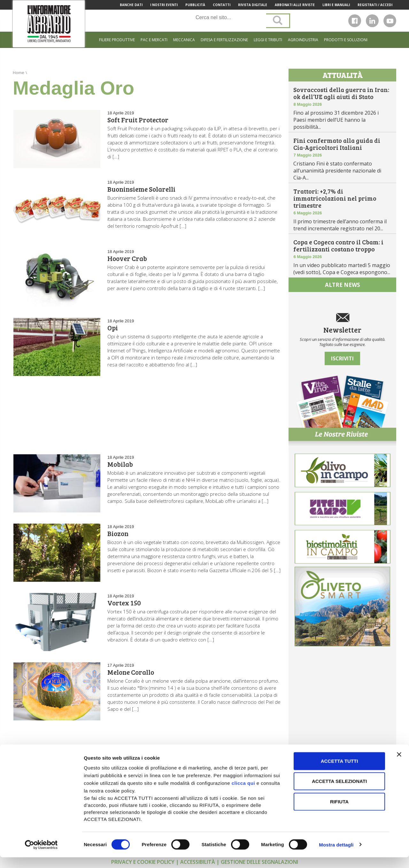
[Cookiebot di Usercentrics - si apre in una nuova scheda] (41, 856)
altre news (343, 285)
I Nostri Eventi (164, 5)
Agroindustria (303, 40)
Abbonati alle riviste (295, 5)
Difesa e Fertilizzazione (224, 40)
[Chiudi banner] (399, 765)
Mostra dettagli (336, 855)
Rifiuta (339, 812)
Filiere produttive (117, 40)
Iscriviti (342, 358)
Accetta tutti (340, 772)
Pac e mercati (154, 40)
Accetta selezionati (339, 792)
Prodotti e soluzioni (346, 40)
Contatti (222, 5)
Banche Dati (131, 5)
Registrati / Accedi (375, 5)
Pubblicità (195, 5)
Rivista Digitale (253, 5)
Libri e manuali (336, 5)
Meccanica (184, 40)
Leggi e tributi (268, 40)
